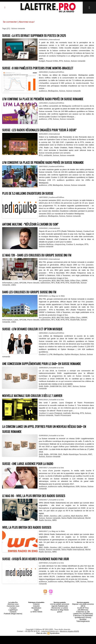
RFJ (50, 294)
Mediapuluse (67, 500)
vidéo (4, 296)
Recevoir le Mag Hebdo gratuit (60, 621)
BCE (53, 292)
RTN (59, 294)
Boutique (83, 628)
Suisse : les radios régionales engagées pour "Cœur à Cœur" (45, 135)
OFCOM (22, 294)
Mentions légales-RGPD (69, 640)
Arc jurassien (44, 292)
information (7, 294)
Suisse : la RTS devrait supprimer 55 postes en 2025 (39, 35)
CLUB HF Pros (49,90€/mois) (83, 620)
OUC (63, 402)
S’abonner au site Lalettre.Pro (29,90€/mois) (83, 622)
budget (42, 61)
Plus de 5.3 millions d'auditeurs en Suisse (32, 203)
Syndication (55, 641)
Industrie (36, 618)
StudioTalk (71, 294)
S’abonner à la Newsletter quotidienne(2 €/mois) (83, 625)
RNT (68, 402)
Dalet (65, 292)
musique (77, 256)
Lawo (15, 294)
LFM (49, 127)
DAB (41, 402)
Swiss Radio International (64, 531)
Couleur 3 (69, 256)
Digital (36, 621)
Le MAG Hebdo (36, 623)
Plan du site (41, 641)
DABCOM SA (55, 402)
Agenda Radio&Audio (60, 618)
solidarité (47, 160)
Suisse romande (76, 61)
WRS (41, 533)
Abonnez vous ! (27, 22)
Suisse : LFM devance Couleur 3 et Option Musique (38, 339)
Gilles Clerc (73, 292)
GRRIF (82, 292)
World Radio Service (84, 531)
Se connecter (10, 22)
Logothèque (13, 621)
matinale (65, 427)
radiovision (43, 294)
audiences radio (54, 500)
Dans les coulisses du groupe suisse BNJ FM (34, 303)
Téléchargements (83, 630)
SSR (75, 500)
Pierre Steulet (32, 294)
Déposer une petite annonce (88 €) (83, 617)
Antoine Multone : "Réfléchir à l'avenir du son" (35, 235)
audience (43, 91)
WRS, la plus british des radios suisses (30, 540)
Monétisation (36, 620)
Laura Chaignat (54, 427)
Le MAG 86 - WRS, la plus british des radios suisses (39, 509)
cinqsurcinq (59, 256)
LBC (59, 529)
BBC (41, 529)
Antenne (36, 617)
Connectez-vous (13, 618)
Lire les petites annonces (60, 617)
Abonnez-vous (13, 617)
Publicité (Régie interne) (13, 625)
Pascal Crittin (51, 61)
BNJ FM (59, 292)
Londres (65, 529)
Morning (73, 427)
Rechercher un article (60, 620)
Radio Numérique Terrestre (73, 468)
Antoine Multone (46, 256)
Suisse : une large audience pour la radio (32, 477)
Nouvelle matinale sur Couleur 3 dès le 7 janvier (38, 410)
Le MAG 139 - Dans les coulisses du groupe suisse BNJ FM (42, 266)
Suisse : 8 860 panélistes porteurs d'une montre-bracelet (44, 68)
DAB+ (46, 402)
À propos (13, 620)
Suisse (65, 61)
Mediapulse (52, 91)
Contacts (13, 623)
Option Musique (70, 365)
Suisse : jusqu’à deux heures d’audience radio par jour (40, 571)
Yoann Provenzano (61, 429)
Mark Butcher (75, 529)
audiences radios (55, 594)
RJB (55, 294)
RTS (60, 61)
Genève (53, 529)
